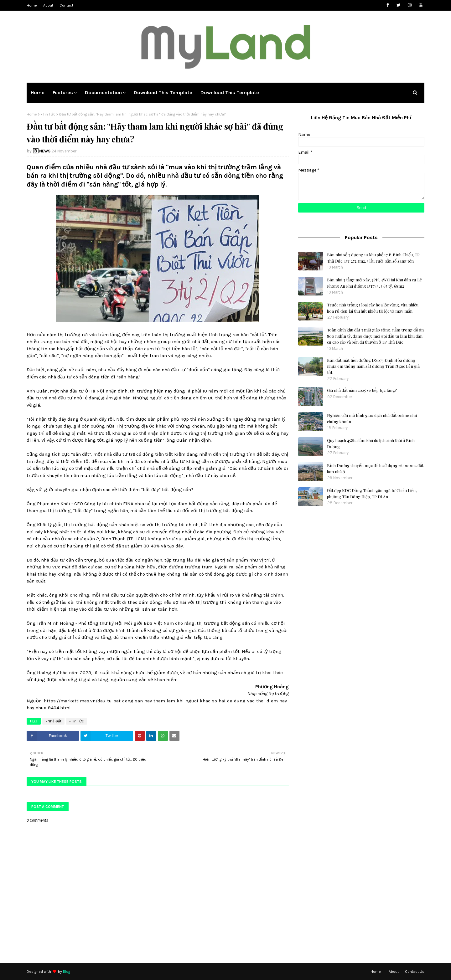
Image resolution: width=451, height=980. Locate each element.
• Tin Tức (48, 114)
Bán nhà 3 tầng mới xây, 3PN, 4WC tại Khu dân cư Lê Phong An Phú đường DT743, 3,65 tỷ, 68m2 (374, 283)
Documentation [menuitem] (103, 92)
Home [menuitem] (38, 92)
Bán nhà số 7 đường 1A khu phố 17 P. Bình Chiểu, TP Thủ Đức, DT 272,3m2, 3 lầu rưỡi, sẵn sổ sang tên (373, 258)
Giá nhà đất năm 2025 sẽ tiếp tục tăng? (362, 390)
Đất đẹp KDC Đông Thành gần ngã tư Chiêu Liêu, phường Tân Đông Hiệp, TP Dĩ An (372, 493)
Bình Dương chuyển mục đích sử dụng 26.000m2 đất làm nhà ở (375, 468)
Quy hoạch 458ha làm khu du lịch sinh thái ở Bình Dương (371, 443)
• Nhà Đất (53, 721)
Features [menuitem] (63, 92)
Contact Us (415, 972)
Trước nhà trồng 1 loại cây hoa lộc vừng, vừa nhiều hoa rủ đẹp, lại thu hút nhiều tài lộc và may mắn (373, 308)
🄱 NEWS (42, 151)
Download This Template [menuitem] (163, 92)
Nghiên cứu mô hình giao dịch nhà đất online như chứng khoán (372, 418)
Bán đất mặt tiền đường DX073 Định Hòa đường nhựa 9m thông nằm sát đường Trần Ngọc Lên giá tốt (373, 366)
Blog (67, 972)
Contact (66, 5)
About (48, 5)
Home (32, 5)
